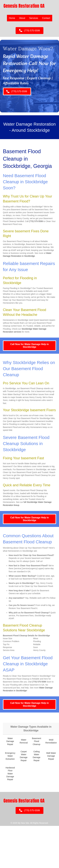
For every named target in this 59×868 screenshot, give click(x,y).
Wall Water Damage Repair (51, 756)
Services (34, 18)
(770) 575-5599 (36, 221)
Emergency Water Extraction (10, 756)
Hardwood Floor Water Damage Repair (10, 774)
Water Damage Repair (10, 741)
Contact (46, 18)
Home (12, 18)
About (22, 18)
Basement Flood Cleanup (37, 741)
